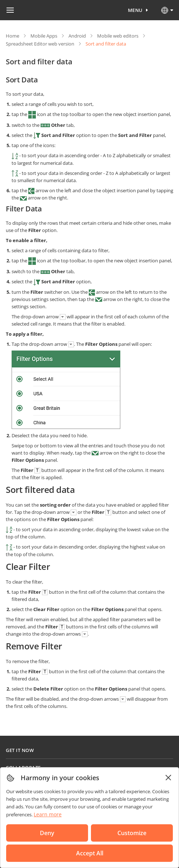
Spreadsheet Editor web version (40, 44)
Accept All (90, 853)
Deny (47, 833)
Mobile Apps (44, 36)
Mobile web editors (118, 36)
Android (77, 36)
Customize (132, 833)
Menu (135, 10)
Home (13, 36)
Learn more (48, 814)
